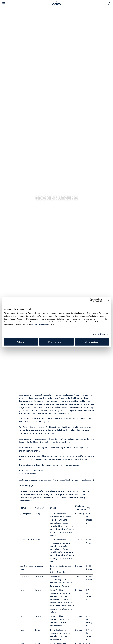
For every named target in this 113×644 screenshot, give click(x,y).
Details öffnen (99, 334)
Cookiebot (79, 480)
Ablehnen (21, 342)
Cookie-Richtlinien (40, 325)
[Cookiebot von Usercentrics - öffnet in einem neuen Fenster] (91, 300)
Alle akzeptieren (92, 342)
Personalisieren (57, 342)
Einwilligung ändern (27, 474)
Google (38, 514)
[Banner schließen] (109, 300)
